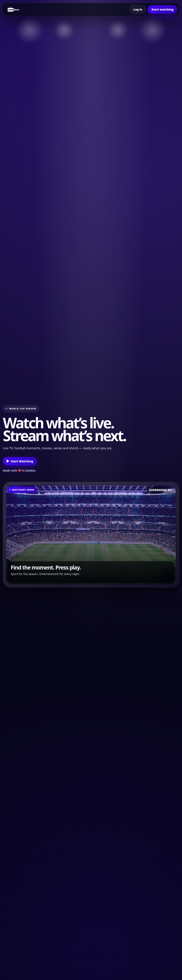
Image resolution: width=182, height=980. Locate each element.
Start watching (162, 9)
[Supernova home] (14, 9)
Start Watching (20, 461)
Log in (138, 9)
